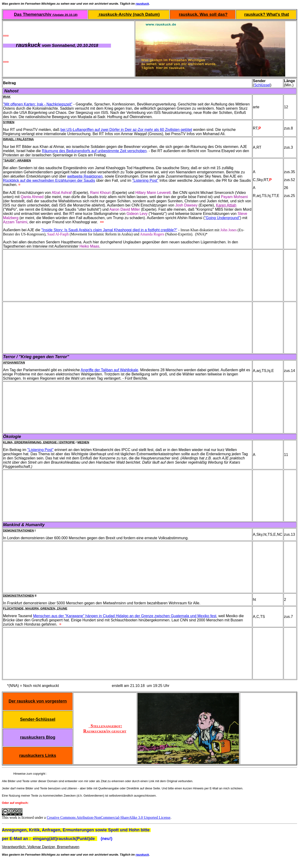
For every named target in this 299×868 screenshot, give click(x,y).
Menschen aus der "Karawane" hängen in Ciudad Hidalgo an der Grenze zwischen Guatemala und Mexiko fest (125, 616)
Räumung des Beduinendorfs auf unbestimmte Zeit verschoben (94, 151)
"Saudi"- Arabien (17, 160)
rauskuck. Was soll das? (203, 14)
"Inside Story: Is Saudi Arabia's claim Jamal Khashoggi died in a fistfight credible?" (109, 230)
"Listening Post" (145, 180)
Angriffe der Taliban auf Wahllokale (109, 370)
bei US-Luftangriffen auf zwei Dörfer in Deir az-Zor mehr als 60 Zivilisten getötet (126, 130)
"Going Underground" (222, 218)
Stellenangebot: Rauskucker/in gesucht (105, 728)
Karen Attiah (226, 205)
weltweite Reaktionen (85, 176)
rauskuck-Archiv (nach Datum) (129, 14)
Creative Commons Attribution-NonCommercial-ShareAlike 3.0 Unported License (109, 817)
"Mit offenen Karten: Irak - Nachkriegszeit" (38, 104)
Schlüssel (262, 85)
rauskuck (142, 4)
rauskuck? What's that (267, 14)
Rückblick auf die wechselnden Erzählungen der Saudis (49, 180)
